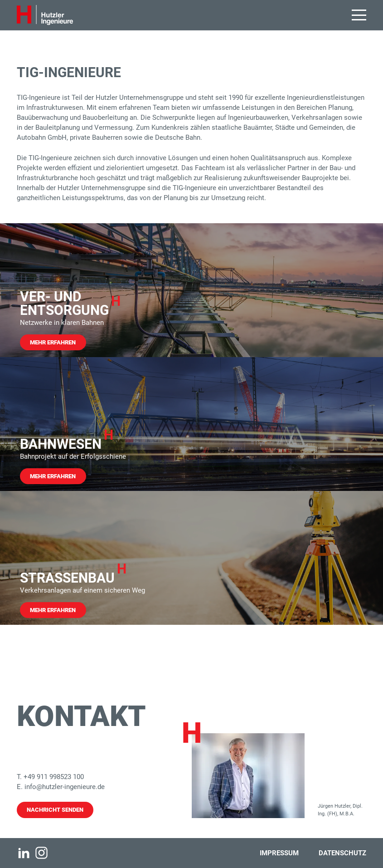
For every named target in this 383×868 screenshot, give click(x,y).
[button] (359, 15)
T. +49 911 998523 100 (50, 777)
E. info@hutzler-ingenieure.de (61, 787)
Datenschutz (342, 853)
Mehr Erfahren (53, 342)
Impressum (279, 853)
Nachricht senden (55, 810)
